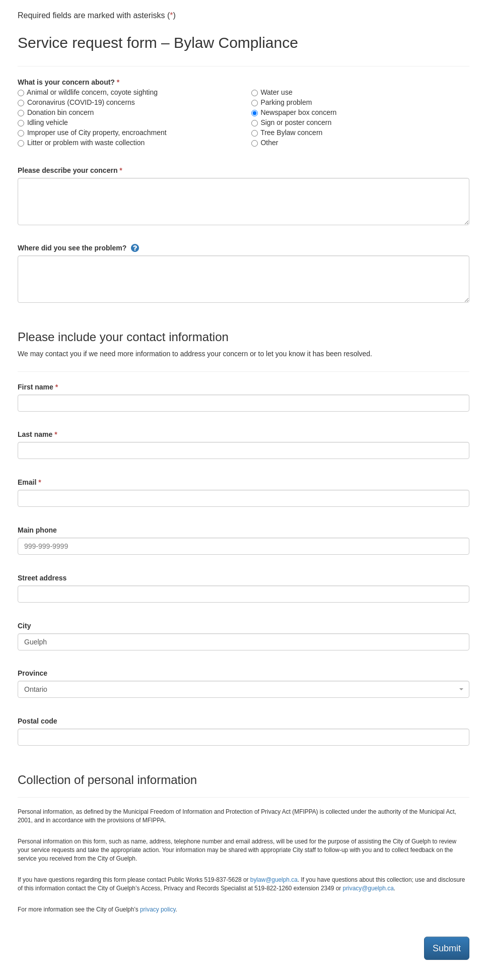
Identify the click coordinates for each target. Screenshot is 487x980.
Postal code (38, 721)
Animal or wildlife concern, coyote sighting (88, 92)
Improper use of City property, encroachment (92, 133)
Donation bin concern (56, 112)
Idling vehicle (43, 122)
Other (265, 143)
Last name (35, 434)
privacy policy (158, 909)
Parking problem (282, 102)
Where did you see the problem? (72, 248)
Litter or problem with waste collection (81, 143)
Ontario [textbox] (36, 689)
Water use (272, 92)
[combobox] (243, 689)
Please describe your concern (67, 170)
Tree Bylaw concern (287, 133)
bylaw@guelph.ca (274, 880)
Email (27, 482)
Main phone (37, 530)
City (24, 626)
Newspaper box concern (294, 112)
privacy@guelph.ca (368, 888)
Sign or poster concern (292, 122)
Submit (447, 948)
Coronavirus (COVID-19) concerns (76, 102)
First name (36, 387)
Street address (42, 578)
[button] (135, 248)
